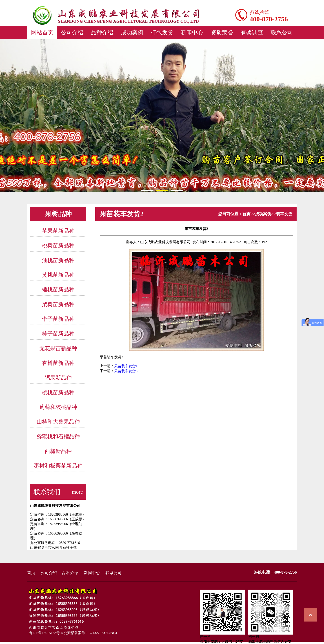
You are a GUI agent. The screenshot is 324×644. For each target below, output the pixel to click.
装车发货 (284, 214)
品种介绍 (102, 32)
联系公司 (282, 32)
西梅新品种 (58, 451)
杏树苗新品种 (58, 363)
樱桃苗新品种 (58, 392)
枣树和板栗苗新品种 (58, 466)
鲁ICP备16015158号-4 (45, 633)
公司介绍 (72, 32)
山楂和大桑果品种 (58, 422)
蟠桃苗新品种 (58, 290)
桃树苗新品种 (58, 246)
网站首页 (42, 32)
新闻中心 (192, 32)
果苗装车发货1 (126, 366)
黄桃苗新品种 (58, 275)
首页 (246, 214)
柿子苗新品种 (58, 334)
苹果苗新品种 (58, 231)
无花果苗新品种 (58, 348)
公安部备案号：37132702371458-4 (90, 633)
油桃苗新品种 (58, 260)
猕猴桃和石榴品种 (58, 437)
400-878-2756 (269, 19)
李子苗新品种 (58, 319)
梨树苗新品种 (58, 304)
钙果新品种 (58, 378)
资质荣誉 (222, 32)
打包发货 (162, 32)
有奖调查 (252, 32)
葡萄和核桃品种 (58, 407)
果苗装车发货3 (126, 371)
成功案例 (132, 32)
